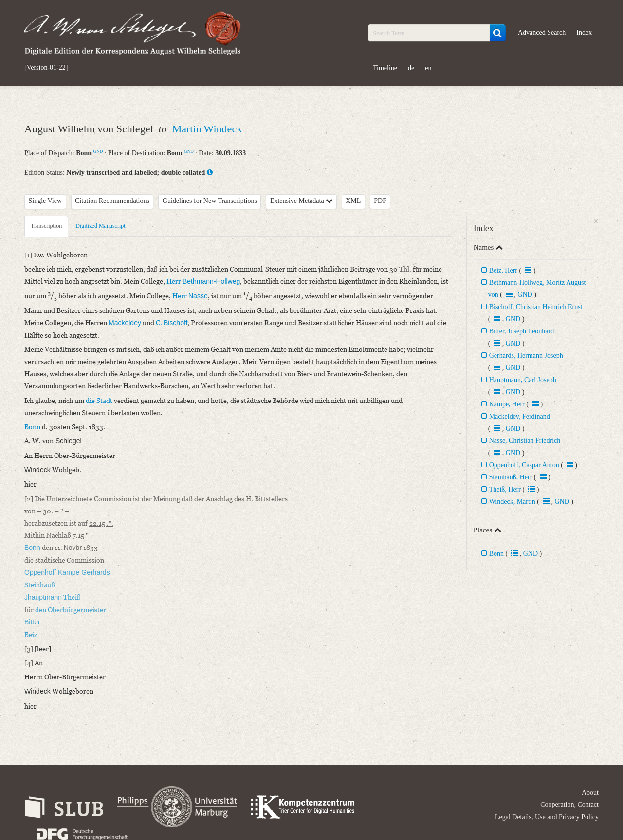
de (411, 68)
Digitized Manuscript (100, 226)
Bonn (496, 554)
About (590, 793)
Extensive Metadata (301, 201)
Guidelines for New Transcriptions (210, 201)
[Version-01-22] (46, 68)
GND (98, 151)
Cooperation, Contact (569, 805)
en (428, 68)
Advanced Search (542, 32)
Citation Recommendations (112, 201)
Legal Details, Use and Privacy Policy (547, 817)
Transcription (46, 226)
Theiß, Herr (505, 489)
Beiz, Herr (503, 270)
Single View (46, 201)
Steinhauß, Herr (511, 477)
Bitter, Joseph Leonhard (522, 331)
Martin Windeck (207, 129)
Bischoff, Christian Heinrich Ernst (536, 307)
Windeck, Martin (512, 502)
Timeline (385, 68)
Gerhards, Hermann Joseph (526, 356)
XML (353, 201)
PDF (380, 201)
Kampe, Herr (507, 404)
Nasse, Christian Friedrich (525, 441)
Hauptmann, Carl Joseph (523, 380)
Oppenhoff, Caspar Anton (524, 465)
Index (584, 32)
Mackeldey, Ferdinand (520, 416)
